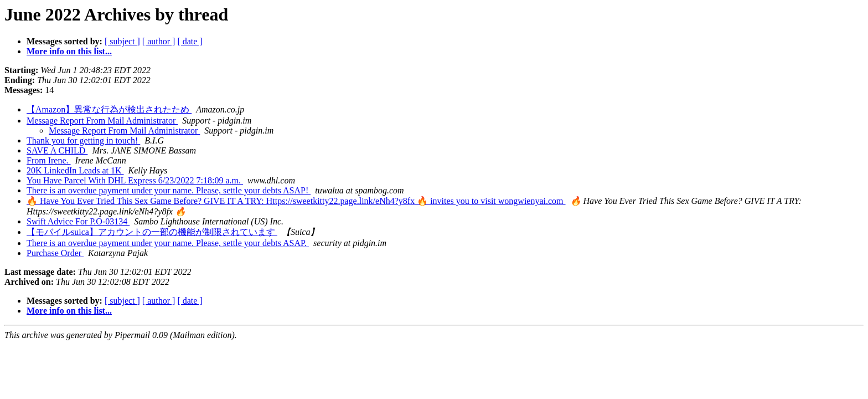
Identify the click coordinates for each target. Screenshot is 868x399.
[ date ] (190, 41)
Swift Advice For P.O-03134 (78, 221)
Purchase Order (55, 253)
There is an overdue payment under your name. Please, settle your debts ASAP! (169, 190)
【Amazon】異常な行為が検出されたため (109, 109)
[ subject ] (122, 41)
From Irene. (49, 160)
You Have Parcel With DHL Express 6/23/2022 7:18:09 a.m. (135, 180)
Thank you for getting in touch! (83, 140)
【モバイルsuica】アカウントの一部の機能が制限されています (152, 232)
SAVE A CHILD (57, 150)
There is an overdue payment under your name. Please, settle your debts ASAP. (168, 243)
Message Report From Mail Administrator (102, 121)
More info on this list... (69, 51)
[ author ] (159, 41)
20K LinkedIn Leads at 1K (75, 170)
